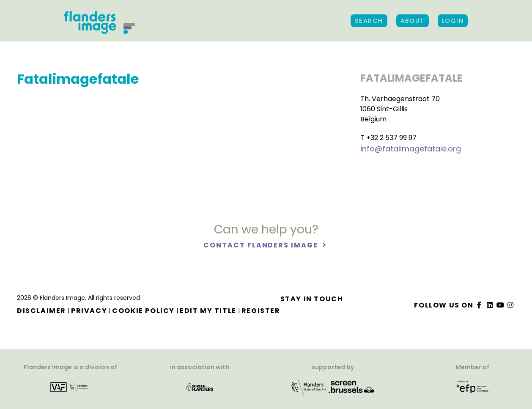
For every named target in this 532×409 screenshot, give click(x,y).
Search (369, 21)
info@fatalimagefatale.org (411, 149)
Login (453, 21)
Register (261, 311)
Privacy (89, 311)
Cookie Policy (143, 311)
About (413, 21)
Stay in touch (312, 299)
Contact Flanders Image (262, 245)
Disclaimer (41, 311)
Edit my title (208, 311)
